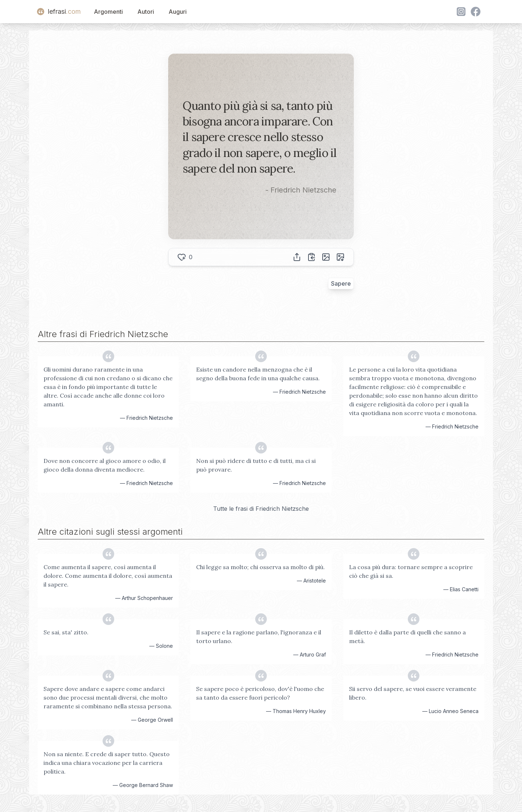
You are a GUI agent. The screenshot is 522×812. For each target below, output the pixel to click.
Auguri (178, 12)
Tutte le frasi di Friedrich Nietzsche (261, 509)
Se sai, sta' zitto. (66, 632)
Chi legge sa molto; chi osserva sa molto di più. (260, 567)
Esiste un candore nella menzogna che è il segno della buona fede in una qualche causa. (258, 374)
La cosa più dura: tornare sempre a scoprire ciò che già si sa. (411, 571)
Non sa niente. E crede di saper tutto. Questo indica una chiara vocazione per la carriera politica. (107, 763)
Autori (146, 12)
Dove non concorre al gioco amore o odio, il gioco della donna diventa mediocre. (105, 465)
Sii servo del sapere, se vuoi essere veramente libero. (413, 693)
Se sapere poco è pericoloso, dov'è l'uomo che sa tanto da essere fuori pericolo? (260, 693)
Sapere (341, 283)
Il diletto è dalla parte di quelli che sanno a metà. (407, 637)
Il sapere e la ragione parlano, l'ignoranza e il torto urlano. (259, 637)
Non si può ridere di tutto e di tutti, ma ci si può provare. (256, 465)
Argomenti (108, 12)
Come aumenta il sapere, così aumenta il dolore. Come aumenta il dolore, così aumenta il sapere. (108, 576)
